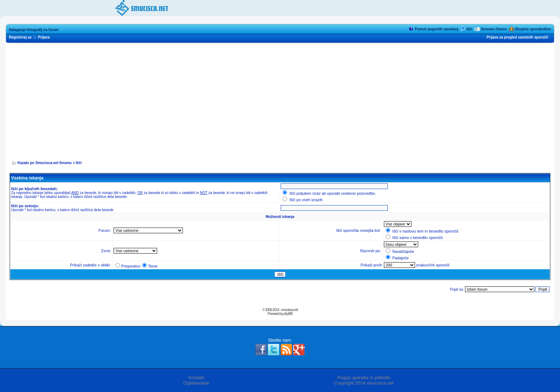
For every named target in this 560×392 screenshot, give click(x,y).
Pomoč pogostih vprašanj (436, 29)
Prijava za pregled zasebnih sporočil (517, 37)
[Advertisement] (280, 100)
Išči (469, 29)
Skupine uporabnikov (533, 29)
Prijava (44, 37)
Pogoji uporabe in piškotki (364, 378)
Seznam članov (494, 29)
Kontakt (196, 378)
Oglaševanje (196, 383)
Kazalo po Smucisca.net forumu (45, 163)
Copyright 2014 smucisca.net (364, 383)
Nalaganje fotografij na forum (34, 30)
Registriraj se (20, 37)
